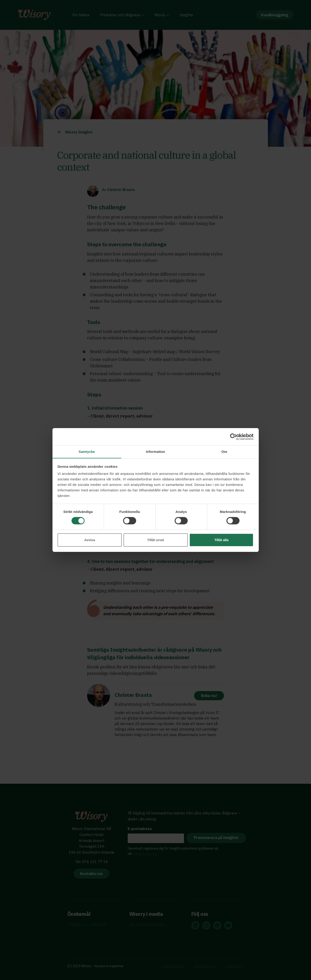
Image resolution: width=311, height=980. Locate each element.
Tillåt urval (155, 540)
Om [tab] (224, 451)
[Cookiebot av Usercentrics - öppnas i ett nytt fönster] (233, 437)
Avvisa (90, 540)
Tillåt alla (221, 540)
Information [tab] (156, 451)
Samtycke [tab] (87, 451)
